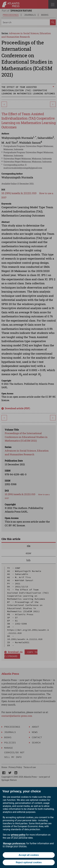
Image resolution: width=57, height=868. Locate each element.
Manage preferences (14, 843)
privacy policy (18, 835)
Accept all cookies (29, 855)
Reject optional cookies (29, 862)
